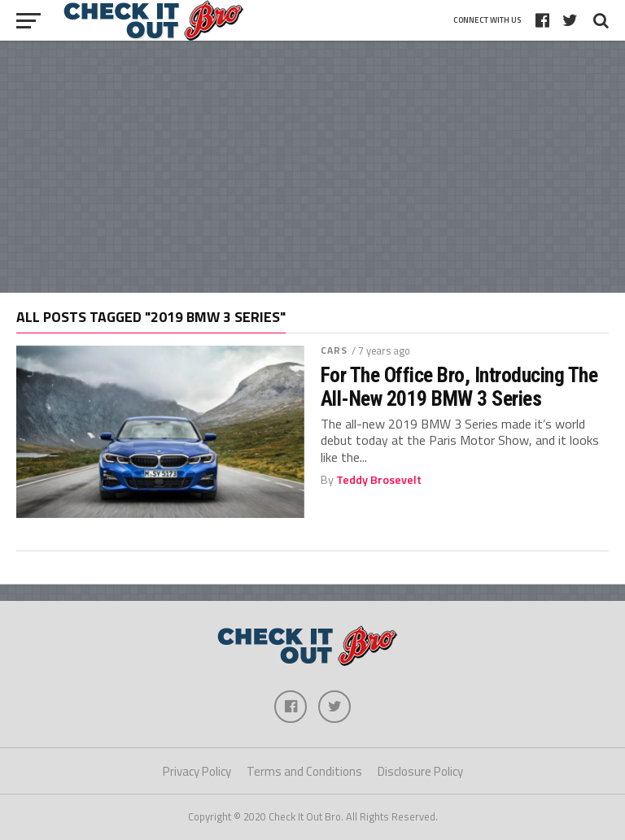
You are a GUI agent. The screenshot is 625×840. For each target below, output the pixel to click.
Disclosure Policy (420, 771)
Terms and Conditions (304, 771)
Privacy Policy (197, 771)
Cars (334, 350)
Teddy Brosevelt (379, 480)
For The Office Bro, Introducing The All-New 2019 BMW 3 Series (459, 386)
